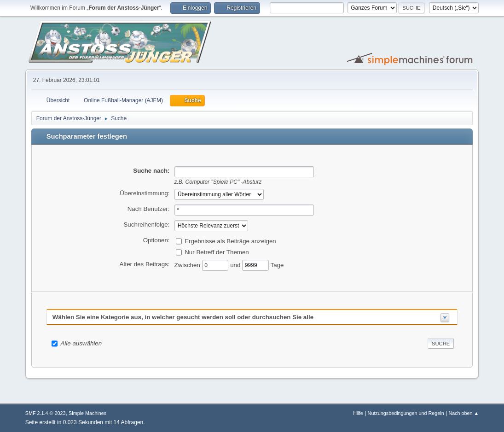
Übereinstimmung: (145, 193)
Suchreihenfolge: (146, 225)
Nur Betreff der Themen (217, 252)
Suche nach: (151, 171)
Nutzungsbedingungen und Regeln (406, 413)
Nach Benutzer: (149, 209)
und (236, 265)
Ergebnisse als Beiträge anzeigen (230, 241)
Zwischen (188, 265)
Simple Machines (87, 413)
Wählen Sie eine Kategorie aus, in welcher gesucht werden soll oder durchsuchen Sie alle (183, 317)
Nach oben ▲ (463, 413)
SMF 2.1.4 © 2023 (46, 413)
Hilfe (358, 413)
